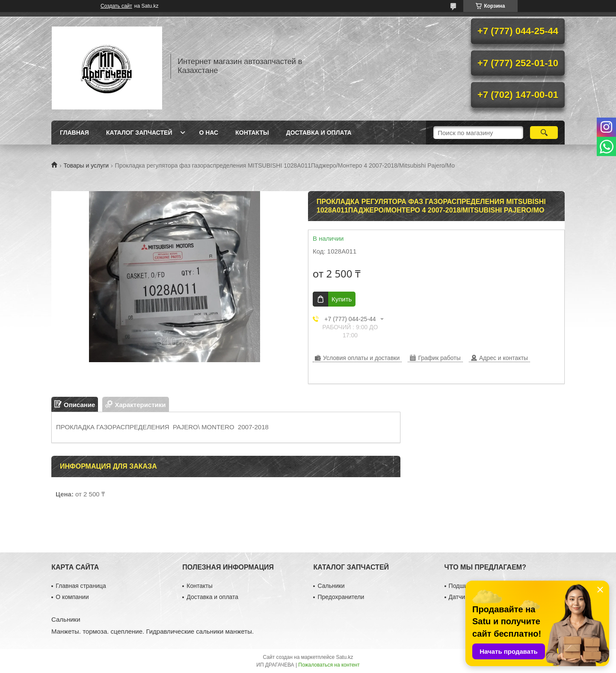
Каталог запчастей (139, 133)
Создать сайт (116, 6)
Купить (342, 299)
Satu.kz (344, 657)
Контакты (252, 133)
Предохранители (341, 597)
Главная (74, 133)
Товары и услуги (86, 165)
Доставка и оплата (319, 133)
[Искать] (544, 133)
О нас (209, 133)
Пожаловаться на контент (329, 665)
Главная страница (81, 586)
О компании (72, 597)
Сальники (331, 586)
